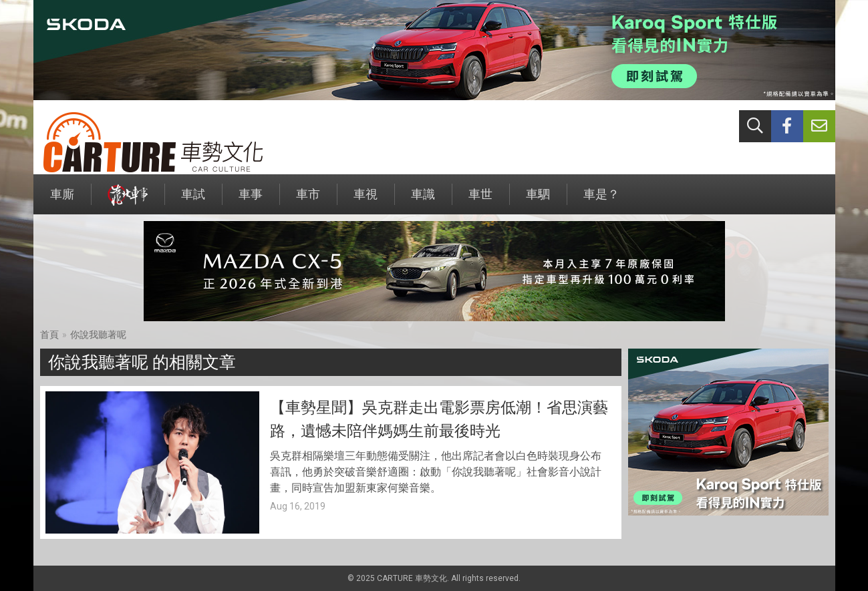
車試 (193, 201)
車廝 (62, 201)
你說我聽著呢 (98, 335)
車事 (251, 201)
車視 (366, 201)
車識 (423, 201)
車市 (308, 201)
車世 (480, 201)
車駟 (538, 201)
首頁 (49, 335)
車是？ (601, 201)
